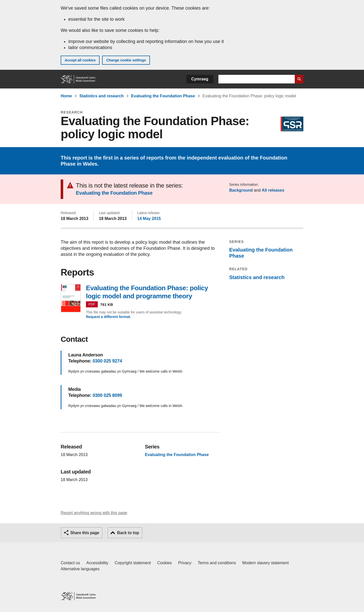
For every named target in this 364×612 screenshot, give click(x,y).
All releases (273, 190)
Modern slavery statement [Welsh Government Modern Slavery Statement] (265, 563)
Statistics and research (101, 96)
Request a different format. (108, 317)
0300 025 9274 (107, 361)
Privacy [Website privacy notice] (185, 563)
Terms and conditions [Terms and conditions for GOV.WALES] (217, 563)
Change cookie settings (126, 60)
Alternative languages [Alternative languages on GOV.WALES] (80, 569)
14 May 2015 (149, 219)
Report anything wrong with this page (94, 513)
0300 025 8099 (107, 395)
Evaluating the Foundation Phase (163, 96)
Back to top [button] (128, 533)
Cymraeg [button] (200, 79)
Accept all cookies (80, 60)
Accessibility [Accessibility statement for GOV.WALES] (97, 563)
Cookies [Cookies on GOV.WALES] (165, 563)
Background (241, 190)
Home (66, 96)
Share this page (85, 533)
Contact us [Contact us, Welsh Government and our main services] (70, 563)
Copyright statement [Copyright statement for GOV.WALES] (133, 563)
